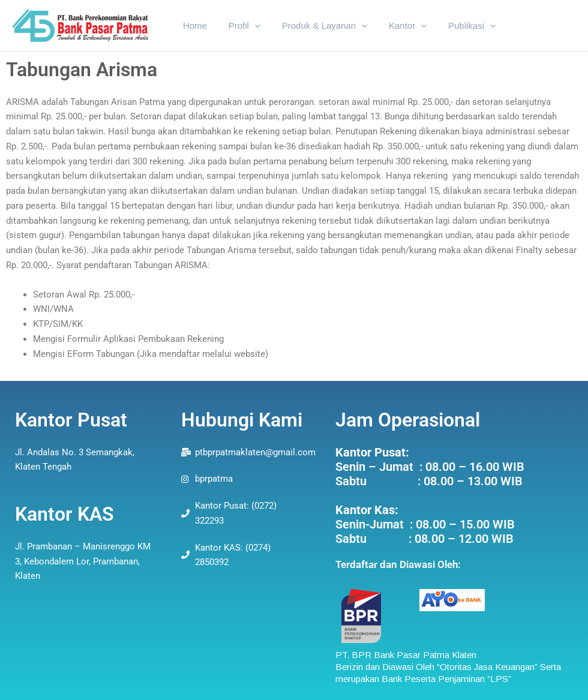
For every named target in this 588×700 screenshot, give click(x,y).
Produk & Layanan (316, 26)
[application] (249, 26)
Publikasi (456, 26)
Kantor (396, 26)
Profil (239, 26)
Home (193, 25)
